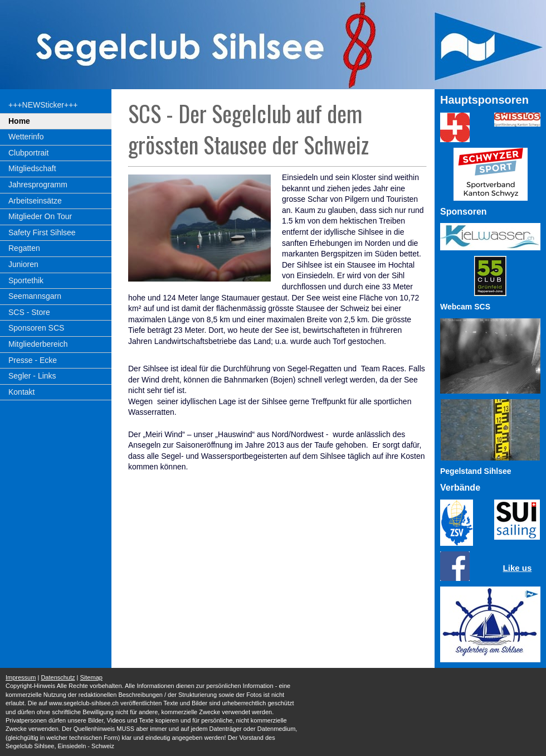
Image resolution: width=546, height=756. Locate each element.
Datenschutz (58, 677)
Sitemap (91, 677)
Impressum (21, 677)
